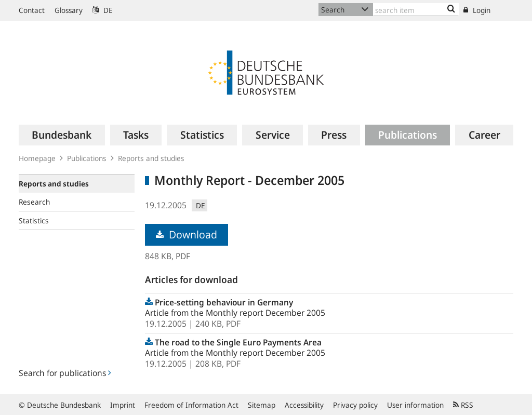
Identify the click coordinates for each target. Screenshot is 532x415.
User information (415, 405)
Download (187, 235)
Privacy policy (355, 405)
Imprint (123, 405)
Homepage (37, 158)
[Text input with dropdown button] (416, 10)
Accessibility (304, 405)
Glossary (69, 10)
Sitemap (262, 405)
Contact (32, 10)
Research (34, 202)
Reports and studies (151, 158)
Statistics (34, 220)
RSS (463, 405)
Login (477, 10)
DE (103, 10)
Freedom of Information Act (191, 405)
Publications (87, 158)
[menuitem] (62, 135)
